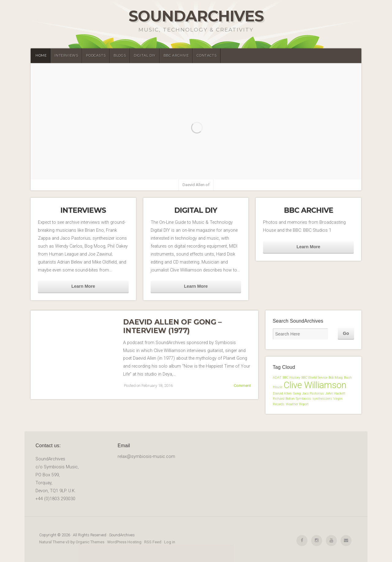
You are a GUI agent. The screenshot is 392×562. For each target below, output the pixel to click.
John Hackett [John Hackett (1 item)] (335, 393)
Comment (242, 386)
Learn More (83, 286)
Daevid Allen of (196, 185)
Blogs (120, 56)
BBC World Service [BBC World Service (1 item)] (314, 378)
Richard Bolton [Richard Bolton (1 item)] (284, 399)
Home (41, 56)
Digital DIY (145, 56)
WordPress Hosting (124, 542)
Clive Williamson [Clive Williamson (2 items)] (315, 385)
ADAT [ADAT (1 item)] (277, 378)
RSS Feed (153, 542)
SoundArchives (196, 16)
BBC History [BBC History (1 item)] (291, 378)
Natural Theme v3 (54, 542)
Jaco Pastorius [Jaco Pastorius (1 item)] (313, 393)
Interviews (66, 56)
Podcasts (96, 56)
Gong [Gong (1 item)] (297, 393)
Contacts (207, 56)
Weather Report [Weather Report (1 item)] (297, 404)
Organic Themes (90, 542)
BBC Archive (176, 56)
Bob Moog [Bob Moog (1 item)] (336, 378)
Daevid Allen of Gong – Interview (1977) (172, 326)
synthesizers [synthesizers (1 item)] (322, 399)
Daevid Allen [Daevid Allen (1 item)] (282, 393)
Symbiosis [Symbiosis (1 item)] (303, 399)
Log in (170, 542)
